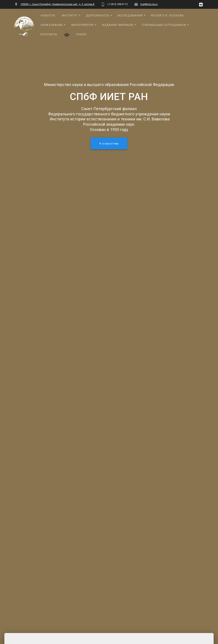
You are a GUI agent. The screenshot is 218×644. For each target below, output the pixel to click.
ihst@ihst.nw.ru (149, 4)
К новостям (109, 143)
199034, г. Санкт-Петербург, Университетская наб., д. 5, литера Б (57, 4)
